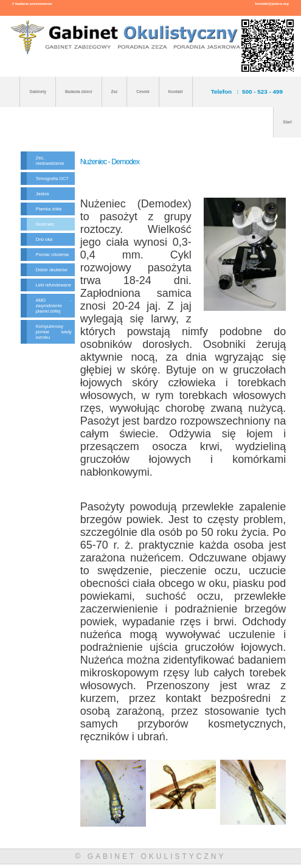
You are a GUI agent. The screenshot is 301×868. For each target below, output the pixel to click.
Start (287, 122)
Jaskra (43, 194)
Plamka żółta (49, 209)
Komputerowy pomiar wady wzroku (54, 332)
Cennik (143, 92)
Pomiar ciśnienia (52, 255)
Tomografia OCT (52, 179)
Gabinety (37, 92)
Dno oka (44, 239)
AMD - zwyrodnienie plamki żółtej (54, 306)
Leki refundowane (54, 285)
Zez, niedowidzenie (50, 161)
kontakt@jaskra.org (272, 4)
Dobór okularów (52, 270)
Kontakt (176, 92)
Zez (115, 92)
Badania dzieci (79, 92)
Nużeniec (45, 224)
